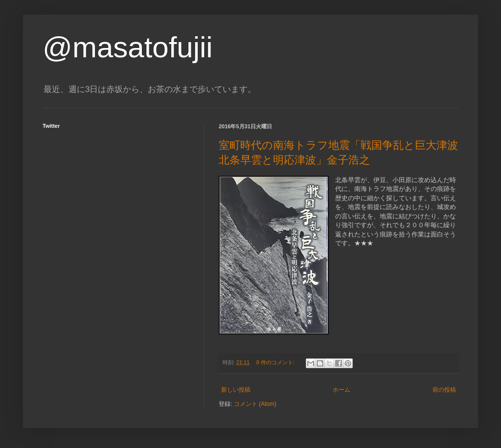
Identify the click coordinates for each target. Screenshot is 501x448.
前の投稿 (444, 390)
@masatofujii (128, 47)
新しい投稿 (236, 390)
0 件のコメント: (276, 362)
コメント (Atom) (255, 404)
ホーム (342, 390)
